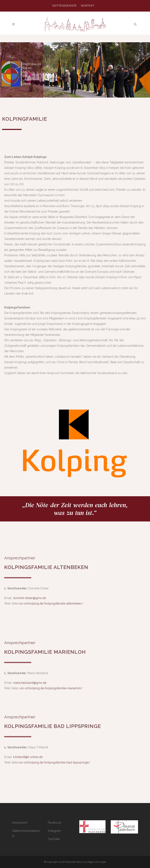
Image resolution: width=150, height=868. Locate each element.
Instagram (54, 831)
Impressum (20, 823)
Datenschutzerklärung (26, 833)
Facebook (55, 823)
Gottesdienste (65, 6)
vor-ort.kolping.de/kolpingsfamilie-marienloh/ (51, 688)
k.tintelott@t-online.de (28, 757)
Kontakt (88, 6)
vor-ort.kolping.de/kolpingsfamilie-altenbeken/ (51, 603)
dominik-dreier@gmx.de (29, 598)
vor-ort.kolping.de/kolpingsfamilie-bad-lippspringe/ (54, 762)
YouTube (54, 839)
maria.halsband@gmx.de (30, 683)
